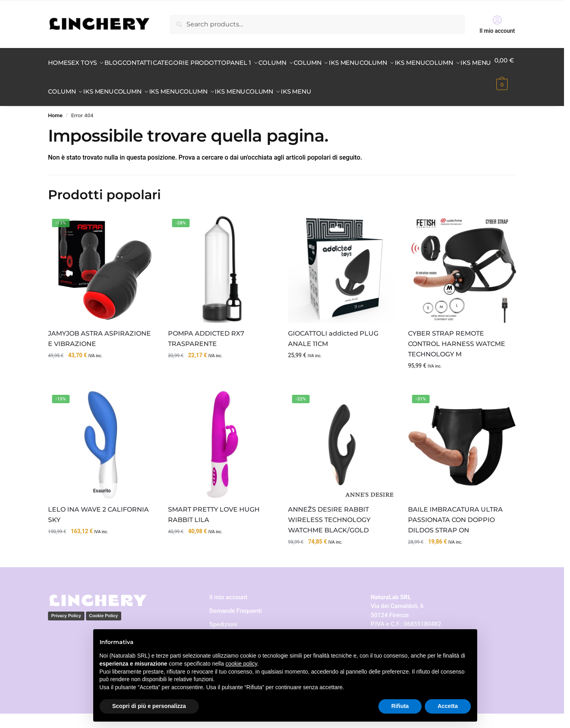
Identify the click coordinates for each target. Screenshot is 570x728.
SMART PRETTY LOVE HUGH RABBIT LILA (214, 529)
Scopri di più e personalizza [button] (149, 706)
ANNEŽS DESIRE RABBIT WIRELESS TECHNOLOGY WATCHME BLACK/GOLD (329, 534)
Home (55, 130)
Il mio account (497, 24)
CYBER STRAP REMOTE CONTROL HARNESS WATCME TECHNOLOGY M (457, 358)
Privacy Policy (66, 630)
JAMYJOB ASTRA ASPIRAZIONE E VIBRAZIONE (99, 353)
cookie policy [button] (241, 664)
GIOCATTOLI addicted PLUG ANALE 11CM (333, 353)
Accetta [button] (448, 706)
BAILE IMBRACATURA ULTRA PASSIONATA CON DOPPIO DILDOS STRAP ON (455, 534)
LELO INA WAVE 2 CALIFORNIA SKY (98, 529)
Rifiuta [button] (400, 706)
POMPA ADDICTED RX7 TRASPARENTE (206, 353)
